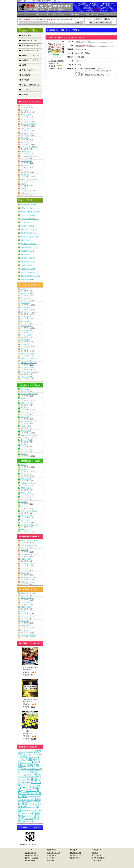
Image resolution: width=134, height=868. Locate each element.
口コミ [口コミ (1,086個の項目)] (33, 804)
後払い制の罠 (25, 254)
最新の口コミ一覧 (30, 853)
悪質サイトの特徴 (28, 70)
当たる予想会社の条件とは (30, 272)
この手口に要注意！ (27, 265)
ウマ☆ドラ (24, 568)
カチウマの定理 (26, 115)
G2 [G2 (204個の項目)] (24, 760)
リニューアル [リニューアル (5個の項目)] (31, 774)
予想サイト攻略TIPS (27, 279)
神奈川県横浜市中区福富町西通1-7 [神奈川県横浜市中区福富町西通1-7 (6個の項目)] (31, 802)
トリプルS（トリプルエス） (30, 156)
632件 (31, 356)
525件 (31, 149)
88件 (31, 291)
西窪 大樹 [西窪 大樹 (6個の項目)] (24, 791)
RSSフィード (26, 90)
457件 (31, 163)
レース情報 (51, 858)
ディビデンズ (25, 142)
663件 (31, 570)
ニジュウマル (25, 340)
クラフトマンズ (26, 298)
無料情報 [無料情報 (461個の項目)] (32, 780)
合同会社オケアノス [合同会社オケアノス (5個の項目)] (26, 763)
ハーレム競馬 (25, 128)
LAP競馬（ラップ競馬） (56, 61)
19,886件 (33, 112)
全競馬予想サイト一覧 (29, 40)
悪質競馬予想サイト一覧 (30, 45)
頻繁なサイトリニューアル (30, 208)
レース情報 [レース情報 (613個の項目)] (27, 788)
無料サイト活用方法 (31, 858)
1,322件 (32, 309)
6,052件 (32, 126)
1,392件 (32, 177)
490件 (31, 140)
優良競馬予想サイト (76, 855)
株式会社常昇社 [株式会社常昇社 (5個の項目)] (22, 780)
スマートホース (26, 105)
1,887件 (59, 68)
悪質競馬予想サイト (76, 858)
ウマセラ (24, 170)
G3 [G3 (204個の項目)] (37, 774)
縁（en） (24, 454)
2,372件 (32, 172)
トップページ (26, 35)
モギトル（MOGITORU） (29, 147)
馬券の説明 (26, 80)
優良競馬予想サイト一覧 (30, 50)
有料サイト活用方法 (31, 855)
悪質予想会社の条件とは (29, 205)
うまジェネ (24, 138)
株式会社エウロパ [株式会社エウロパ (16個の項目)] (26, 813)
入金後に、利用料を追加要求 (30, 212)
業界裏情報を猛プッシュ (29, 233)
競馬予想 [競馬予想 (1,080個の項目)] (33, 765)
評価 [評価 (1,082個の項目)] (37, 816)
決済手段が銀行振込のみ (29, 244)
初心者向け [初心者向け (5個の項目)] (31, 757)
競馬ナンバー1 (26, 184)
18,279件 (33, 191)
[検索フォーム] (62, 22)
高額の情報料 (25, 240)
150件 (31, 181)
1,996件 (32, 144)
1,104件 (32, 130)
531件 (31, 107)
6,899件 (32, 346)
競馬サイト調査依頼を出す (31, 85)
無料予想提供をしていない (30, 247)
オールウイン (25, 175)
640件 (31, 167)
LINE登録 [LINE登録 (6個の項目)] (24, 766)
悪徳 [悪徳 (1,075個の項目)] (29, 759)
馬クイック (24, 349)
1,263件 (32, 121)
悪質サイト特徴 (30, 860)
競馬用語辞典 (26, 75)
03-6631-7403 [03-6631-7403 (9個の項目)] (31, 808)
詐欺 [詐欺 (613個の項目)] (21, 768)
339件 (31, 195)
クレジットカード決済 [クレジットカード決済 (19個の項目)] (32, 776)
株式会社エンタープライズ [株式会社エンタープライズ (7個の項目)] (29, 785)
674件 (31, 332)
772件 (31, 117)
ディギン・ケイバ (27, 119)
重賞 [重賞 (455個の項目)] (24, 796)
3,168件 (32, 135)
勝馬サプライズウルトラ (29, 179)
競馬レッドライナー (27, 354)
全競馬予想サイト (75, 853)
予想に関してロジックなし (30, 229)
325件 (31, 360)
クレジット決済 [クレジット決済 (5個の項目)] (30, 821)
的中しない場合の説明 (28, 215)
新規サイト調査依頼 (99, 858)
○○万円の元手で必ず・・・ (30, 219)
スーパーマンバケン (27, 165)
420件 (31, 186)
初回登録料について (27, 251)
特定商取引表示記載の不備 (30, 237)
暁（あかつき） (26, 344)
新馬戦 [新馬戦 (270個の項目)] (22, 819)
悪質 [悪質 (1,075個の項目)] (25, 804)
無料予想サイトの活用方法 (31, 60)
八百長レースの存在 (27, 226)
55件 (31, 323)
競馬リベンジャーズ (27, 193)
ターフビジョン (26, 110)
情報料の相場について (28, 262)
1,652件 (32, 351)
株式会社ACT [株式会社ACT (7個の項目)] (30, 752)
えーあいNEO (25, 307)
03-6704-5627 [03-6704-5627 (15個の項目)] (26, 783)
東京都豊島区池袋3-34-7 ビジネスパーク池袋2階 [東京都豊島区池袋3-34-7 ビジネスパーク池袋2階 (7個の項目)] (29, 771)
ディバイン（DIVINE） (28, 124)
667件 (31, 158)
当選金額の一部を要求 (28, 258)
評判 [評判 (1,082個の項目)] (37, 799)
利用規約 (25, 95)
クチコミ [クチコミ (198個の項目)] (31, 790)
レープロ (24, 189)
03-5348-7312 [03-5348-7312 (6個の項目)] (22, 752)
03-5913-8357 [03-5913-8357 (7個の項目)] (31, 811)
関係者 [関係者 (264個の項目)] (22, 821)
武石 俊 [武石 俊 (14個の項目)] (27, 769)
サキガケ (24, 289)
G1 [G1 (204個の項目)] (20, 804)
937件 (31, 342)
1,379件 (32, 456)
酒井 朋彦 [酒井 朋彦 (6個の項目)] (24, 811)
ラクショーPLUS (26, 161)
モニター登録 (25, 222)
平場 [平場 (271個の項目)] (37, 819)
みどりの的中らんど (27, 330)
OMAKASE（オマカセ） (29, 358)
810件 (31, 154)
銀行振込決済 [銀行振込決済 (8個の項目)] (30, 819)
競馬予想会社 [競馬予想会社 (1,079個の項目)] (30, 795)
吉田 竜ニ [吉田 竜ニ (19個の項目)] (30, 816)
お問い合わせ (97, 860)
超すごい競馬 (25, 321)
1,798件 (32, 300)
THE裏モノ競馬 (26, 152)
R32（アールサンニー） (29, 133)
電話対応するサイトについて (30, 276)
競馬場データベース (28, 65)
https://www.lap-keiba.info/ (83, 45)
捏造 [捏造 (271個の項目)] (25, 757)
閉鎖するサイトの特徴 (28, 269)
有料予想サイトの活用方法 (31, 55)
